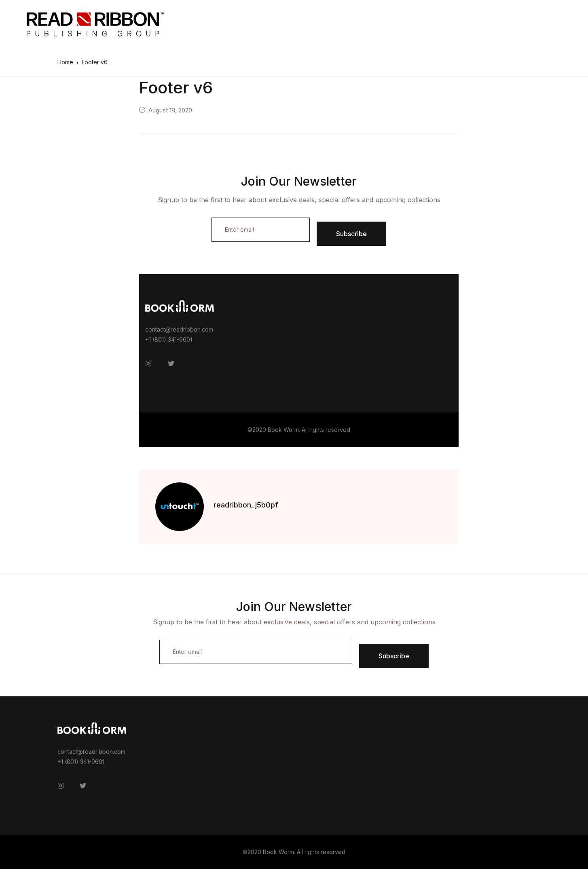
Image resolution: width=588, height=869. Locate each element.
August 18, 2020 (170, 110)
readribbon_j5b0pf (246, 505)
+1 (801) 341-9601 (169, 339)
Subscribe (351, 234)
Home (65, 62)
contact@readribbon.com (179, 329)
